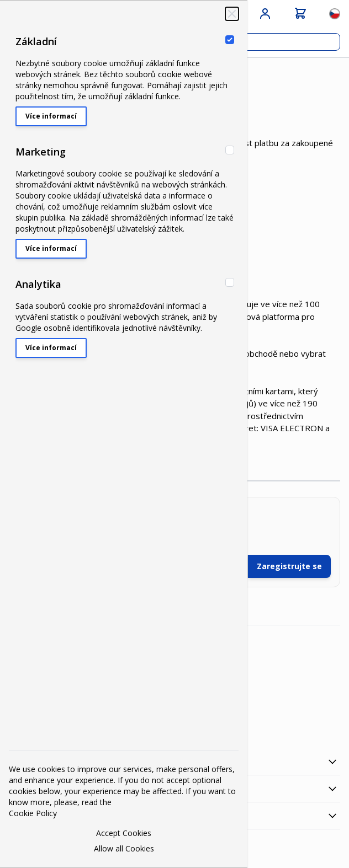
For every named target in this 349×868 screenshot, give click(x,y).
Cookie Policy (33, 813)
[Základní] (230, 40)
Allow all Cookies (124, 848)
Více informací (51, 116)
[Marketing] (230, 150)
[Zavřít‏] (232, 14)
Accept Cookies (124, 833)
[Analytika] (230, 282)
